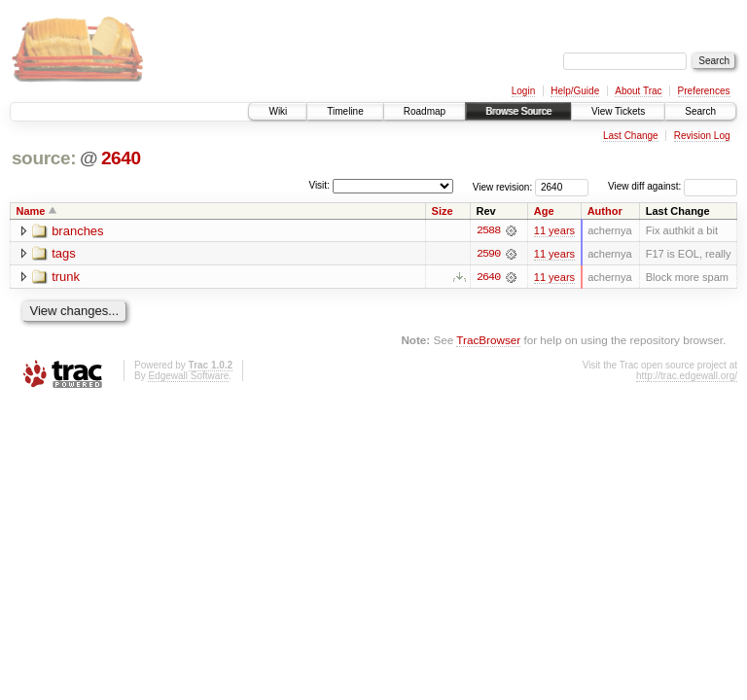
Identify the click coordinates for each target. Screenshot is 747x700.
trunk (66, 278)
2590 (488, 254)
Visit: (319, 185)
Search (700, 111)
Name (31, 211)
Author (605, 211)
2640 (121, 158)
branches (77, 231)
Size (443, 211)
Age (544, 211)
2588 (488, 230)
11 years (554, 230)
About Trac (638, 91)
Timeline (345, 111)
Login (523, 91)
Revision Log (702, 136)
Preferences (704, 91)
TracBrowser (488, 340)
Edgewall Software (188, 376)
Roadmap (425, 111)
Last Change (631, 136)
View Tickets (618, 111)
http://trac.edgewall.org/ (687, 376)
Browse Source (518, 111)
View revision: (503, 186)
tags (64, 254)
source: (44, 158)
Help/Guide (575, 91)
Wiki (278, 111)
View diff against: (673, 186)
